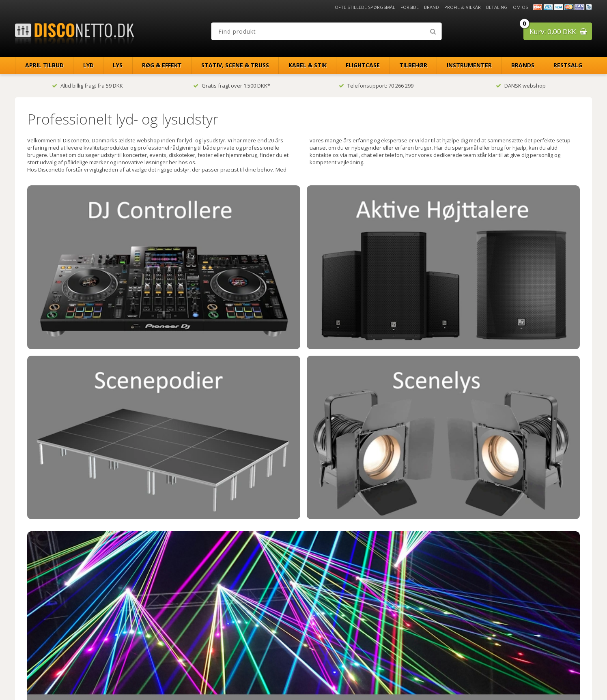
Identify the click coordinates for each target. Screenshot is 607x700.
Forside (410, 7)
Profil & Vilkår (463, 7)
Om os (520, 7)
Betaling (497, 7)
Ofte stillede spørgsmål (365, 7)
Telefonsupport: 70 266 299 (376, 86)
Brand (432, 7)
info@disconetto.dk (195, 640)
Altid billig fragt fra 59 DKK (87, 86)
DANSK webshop (521, 86)
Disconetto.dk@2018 (575, 677)
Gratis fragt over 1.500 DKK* (232, 86)
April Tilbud (44, 65)
